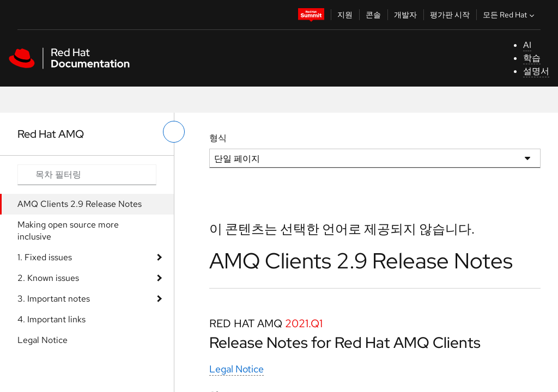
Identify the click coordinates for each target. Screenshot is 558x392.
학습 (532, 58)
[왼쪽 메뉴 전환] (174, 132)
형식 (218, 138)
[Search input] (87, 175)
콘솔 (373, 15)
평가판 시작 (450, 15)
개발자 (405, 15)
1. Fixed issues (45, 257)
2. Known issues (48, 278)
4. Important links (51, 319)
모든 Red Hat (510, 15)
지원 (345, 15)
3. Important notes (54, 299)
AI (527, 45)
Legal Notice (43, 340)
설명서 (536, 71)
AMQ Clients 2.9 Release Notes (80, 204)
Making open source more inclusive (68, 231)
